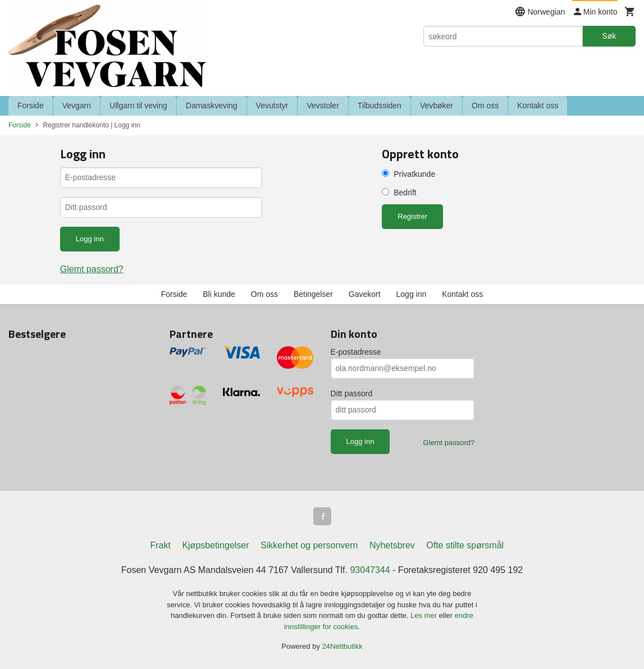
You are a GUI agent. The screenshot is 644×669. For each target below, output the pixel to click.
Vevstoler (323, 106)
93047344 (370, 570)
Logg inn (412, 294)
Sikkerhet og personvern (309, 545)
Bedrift (405, 193)
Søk (609, 36)
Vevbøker (437, 106)
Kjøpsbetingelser (215, 545)
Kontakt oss (538, 106)
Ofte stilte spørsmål (465, 545)
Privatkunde (414, 174)
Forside (31, 106)
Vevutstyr (272, 106)
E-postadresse (356, 352)
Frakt (160, 545)
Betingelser (313, 294)
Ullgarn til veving (138, 106)
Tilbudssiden (380, 106)
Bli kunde (219, 294)
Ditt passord (352, 393)
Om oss (485, 106)
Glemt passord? (92, 269)
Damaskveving (212, 106)
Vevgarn (77, 106)
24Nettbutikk (342, 646)
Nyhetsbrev (392, 545)
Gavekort (365, 294)
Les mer (425, 615)
